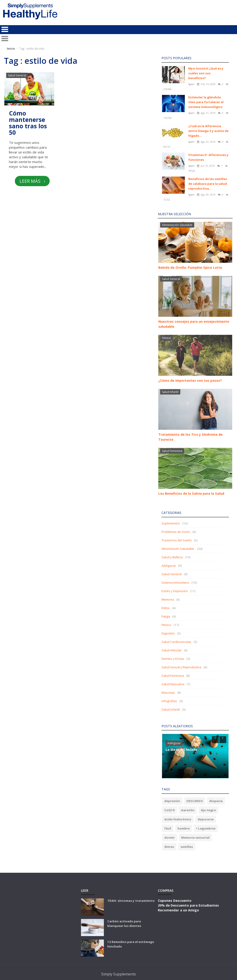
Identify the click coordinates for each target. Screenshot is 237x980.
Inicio (11, 48)
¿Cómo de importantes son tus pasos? (190, 380)
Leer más (32, 181)
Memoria (168, 599)
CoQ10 (169, 810)
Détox (166, 608)
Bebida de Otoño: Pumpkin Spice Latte (190, 267)
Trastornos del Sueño (177, 540)
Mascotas (168, 693)
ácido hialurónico (178, 819)
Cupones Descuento (175, 900)
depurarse (206, 819)
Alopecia (216, 801)
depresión (172, 801)
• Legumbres (206, 828)
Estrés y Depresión (175, 591)
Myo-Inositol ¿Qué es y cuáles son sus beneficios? (206, 73)
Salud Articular (172, 650)
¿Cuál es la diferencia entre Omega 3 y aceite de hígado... (208, 131)
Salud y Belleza (172, 557)
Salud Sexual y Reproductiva (181, 667)
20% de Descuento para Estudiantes (188, 905)
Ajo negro (208, 810)
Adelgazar (169, 566)
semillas (187, 847)
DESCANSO (195, 801)
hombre (184, 828)
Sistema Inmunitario (175, 583)
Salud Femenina (172, 451)
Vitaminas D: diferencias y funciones (208, 157)
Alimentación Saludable (177, 225)
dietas (169, 847)
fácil (168, 828)
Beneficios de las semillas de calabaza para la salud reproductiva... (208, 184)
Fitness (166, 338)
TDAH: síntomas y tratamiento (131, 901)
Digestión (168, 633)
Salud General (17, 75)
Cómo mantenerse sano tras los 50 (28, 123)
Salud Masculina (173, 684)
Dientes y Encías (173, 659)
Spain (192, 84)
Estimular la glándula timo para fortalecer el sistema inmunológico (206, 102)
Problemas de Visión (176, 532)
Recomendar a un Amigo (178, 910)
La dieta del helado (181, 750)
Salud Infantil (170, 392)
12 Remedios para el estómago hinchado (131, 944)
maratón (188, 810)
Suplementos (171, 523)
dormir (170, 838)
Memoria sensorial (195, 838)
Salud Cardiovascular (176, 642)
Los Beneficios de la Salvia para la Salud (191, 493)
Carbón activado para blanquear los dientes (124, 924)
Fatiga (166, 616)
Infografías (169, 701)
